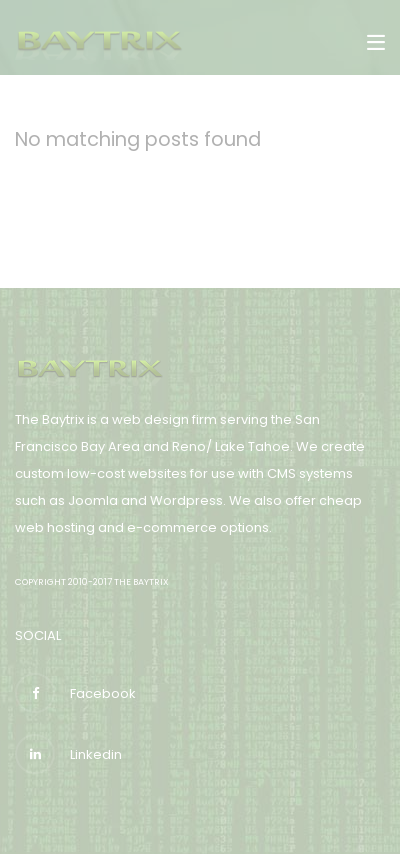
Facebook (75, 693)
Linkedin (68, 754)
